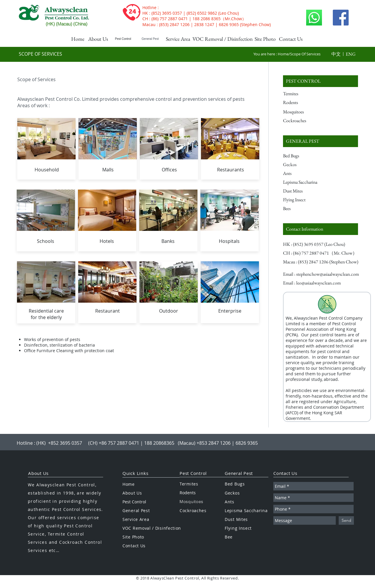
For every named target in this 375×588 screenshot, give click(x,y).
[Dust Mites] (305, 191)
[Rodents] (307, 103)
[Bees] (305, 209)
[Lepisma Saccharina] (305, 182)
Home (283, 54)
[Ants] (305, 173)
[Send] (346, 520)
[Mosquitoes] (307, 112)
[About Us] (98, 39)
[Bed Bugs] (305, 156)
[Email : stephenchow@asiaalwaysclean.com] (321, 274)
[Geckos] (305, 165)
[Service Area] (178, 39)
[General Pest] (150, 39)
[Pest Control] (123, 39)
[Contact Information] (321, 229)
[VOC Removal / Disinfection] (223, 39)
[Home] (78, 39)
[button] (336, 54)
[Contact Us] (291, 39)
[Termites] (307, 94)
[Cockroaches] (307, 121)
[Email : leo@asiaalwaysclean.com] (312, 283)
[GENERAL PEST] (321, 141)
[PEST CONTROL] (321, 81)
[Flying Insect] (305, 200)
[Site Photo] (265, 39)
